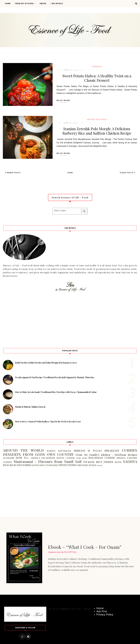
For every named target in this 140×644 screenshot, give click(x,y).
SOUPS (35, 465)
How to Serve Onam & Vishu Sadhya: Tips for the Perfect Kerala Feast (48, 422)
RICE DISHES (105, 462)
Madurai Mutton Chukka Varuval (30, 407)
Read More (63, 100)
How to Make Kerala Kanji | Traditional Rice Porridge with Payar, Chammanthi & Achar (56, 392)
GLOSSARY (9, 458)
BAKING (51, 451)
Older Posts (127, 173)
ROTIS (118, 462)
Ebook (43, 4)
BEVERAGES (65, 451)
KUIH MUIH (82, 458)
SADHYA (130, 461)
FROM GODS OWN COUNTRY (48, 454)
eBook (99, 465)
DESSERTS (97, 66)
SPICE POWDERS (48, 465)
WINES (93, 465)
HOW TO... (23, 458)
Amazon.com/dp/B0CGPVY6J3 (62, 552)
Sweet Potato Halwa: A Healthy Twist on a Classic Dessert (97, 78)
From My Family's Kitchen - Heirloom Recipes (106, 455)
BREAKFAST (112, 451)
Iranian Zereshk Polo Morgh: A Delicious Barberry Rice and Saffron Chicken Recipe (97, 131)
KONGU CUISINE (66, 458)
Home (8, 4)
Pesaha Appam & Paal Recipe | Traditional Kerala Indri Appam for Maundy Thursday (55, 377)
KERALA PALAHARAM (43, 458)
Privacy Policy (105, 614)
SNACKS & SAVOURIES (17, 465)
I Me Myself (57, 4)
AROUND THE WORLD (97, 119)
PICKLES (89, 462)
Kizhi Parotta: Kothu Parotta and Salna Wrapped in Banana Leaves (46, 363)
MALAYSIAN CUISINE (102, 458)
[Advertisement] (70, 319)
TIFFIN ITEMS (67, 465)
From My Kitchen (25, 4)
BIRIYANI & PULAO (88, 451)
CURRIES (130, 450)
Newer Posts (13, 173)
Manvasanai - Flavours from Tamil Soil (48, 461)
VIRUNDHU (82, 465)
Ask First (102, 611)
